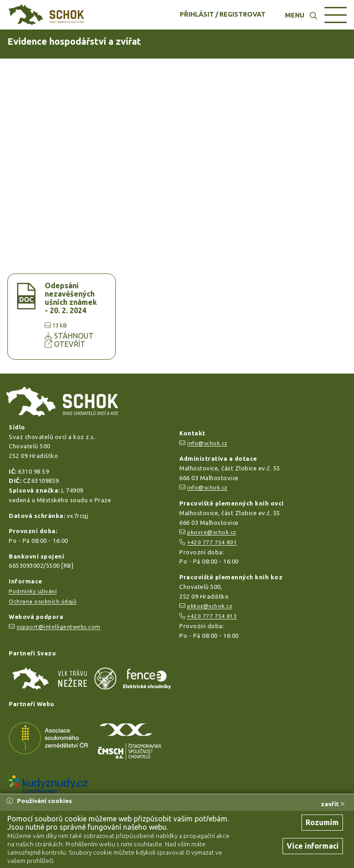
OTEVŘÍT (65, 344)
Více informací (313, 846)
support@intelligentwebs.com (59, 627)
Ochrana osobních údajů (43, 601)
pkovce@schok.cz (212, 532)
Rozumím (322, 822)
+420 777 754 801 (212, 542)
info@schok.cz (207, 443)
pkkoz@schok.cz (209, 606)
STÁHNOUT (69, 336)
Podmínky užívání (33, 591)
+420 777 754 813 (212, 616)
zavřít (333, 804)
